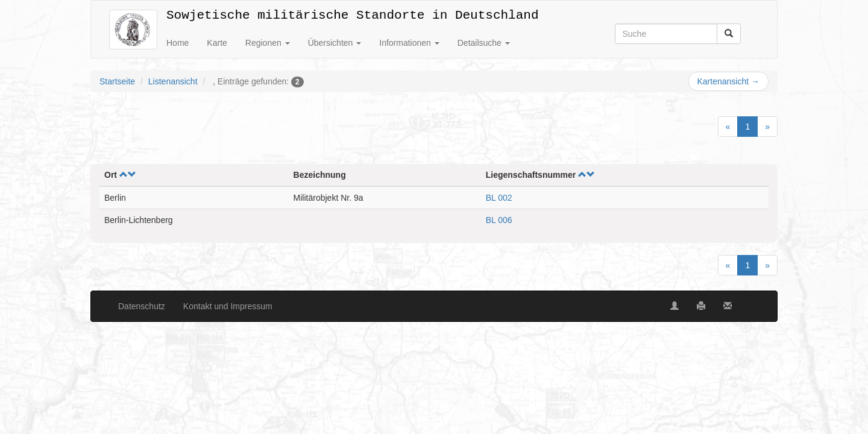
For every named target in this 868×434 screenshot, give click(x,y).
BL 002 (499, 198)
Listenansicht (173, 81)
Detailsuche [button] (484, 43)
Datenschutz (142, 306)
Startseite (117, 81)
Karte (217, 43)
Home (178, 43)
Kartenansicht (729, 81)
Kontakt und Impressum (228, 306)
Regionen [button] (268, 43)
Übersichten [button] (335, 43)
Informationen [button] (409, 43)
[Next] (767, 127)
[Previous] (728, 127)
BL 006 (499, 220)
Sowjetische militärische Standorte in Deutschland (352, 13)
